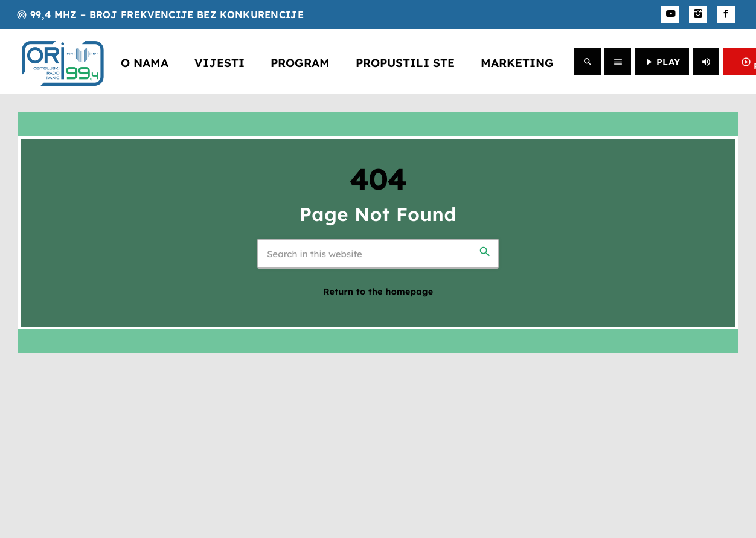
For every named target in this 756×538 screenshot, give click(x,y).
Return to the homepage (379, 292)
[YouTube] (670, 14)
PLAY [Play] (662, 62)
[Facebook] (726, 14)
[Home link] (63, 62)
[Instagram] (698, 14)
